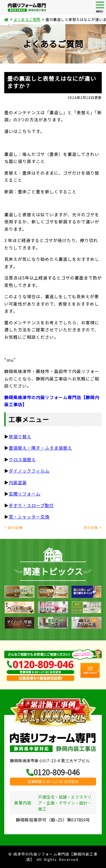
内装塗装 (18, 482)
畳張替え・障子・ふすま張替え (40, 448)
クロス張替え (22, 459)
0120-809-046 (53, 772)
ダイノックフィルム (29, 471)
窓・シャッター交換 (29, 517)
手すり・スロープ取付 (31, 505)
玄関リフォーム (25, 494)
